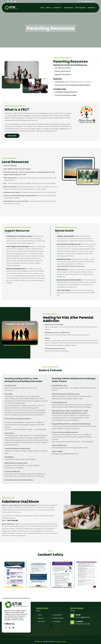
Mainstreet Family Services (12, 192)
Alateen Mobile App (8, 524)
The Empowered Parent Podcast (55, 349)
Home (42, 8)
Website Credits (61, 641)
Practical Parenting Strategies (66, 95)
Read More (12, 136)
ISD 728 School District (63, 68)
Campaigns (91, 8)
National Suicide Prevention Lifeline (69, 280)
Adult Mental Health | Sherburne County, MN (71, 266)
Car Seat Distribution (10, 166)
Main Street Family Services (16, 269)
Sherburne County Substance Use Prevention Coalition (19, 505)
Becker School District (63, 71)
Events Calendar (80, 8)
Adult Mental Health (64, 259)
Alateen (47, 338)
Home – (10, 520)
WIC (5, 183)
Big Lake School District (63, 74)
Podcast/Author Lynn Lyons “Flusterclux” (16, 201)
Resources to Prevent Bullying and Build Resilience (73, 85)
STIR (41, 641)
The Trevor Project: (64, 290)
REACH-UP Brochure (10, 187)
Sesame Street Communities (54, 325)
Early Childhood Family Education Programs (17, 169)
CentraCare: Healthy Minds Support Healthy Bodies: (20, 196)
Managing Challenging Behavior (66, 92)
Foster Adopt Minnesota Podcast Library (19, 480)
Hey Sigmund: (60, 82)
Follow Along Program (10, 178)
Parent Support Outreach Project (18, 247)
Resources (57, 8)
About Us (49, 8)
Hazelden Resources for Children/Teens (57, 333)
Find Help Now (69, 8)
